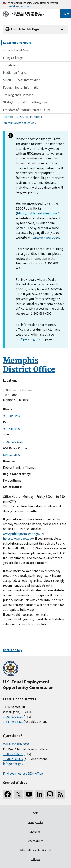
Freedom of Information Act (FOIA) (27, 110)
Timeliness (10, 65)
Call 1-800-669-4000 (16, 744)
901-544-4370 (12, 429)
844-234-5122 (12, 455)
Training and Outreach (18, 95)
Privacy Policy (35, 822)
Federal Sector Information (22, 87)
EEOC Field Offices (28, 117)
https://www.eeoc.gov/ (46, 237)
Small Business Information (22, 80)
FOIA (36, 813)
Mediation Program (16, 73)
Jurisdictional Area (16, 50)
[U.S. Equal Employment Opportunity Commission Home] (27, 14)
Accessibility (36, 841)
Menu (66, 14)
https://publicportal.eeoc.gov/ (38, 213)
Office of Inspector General (35, 850)
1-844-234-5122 (13, 722)
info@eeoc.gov (13, 764)
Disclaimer (35, 832)
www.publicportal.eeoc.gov (22, 534)
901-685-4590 (12, 416)
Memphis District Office (19, 123)
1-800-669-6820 (13, 442)
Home (8, 117)
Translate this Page (25, 29)
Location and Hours (17, 43)
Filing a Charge (13, 58)
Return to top (12, 650)
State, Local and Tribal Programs (25, 102)
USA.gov (36, 859)
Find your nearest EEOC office (23, 773)
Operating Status (33, 339)
